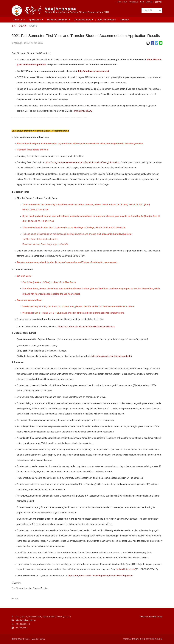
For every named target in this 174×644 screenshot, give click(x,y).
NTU (120, 2)
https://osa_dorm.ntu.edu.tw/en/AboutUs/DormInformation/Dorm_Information (83, 162)
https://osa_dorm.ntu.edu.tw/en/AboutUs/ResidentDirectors (86, 327)
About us (18, 20)
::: (116, 2)
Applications (35, 20)
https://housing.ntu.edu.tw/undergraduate (111, 356)
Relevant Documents (58, 20)
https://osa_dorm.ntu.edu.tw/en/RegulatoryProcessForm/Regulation (100, 576)
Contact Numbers (83, 20)
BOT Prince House (107, 20)
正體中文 (158, 2)
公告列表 (22, 26)
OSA (125, 2)
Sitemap (149, 2)
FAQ (142, 2)
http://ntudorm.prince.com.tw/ (94, 71)
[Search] (152, 10)
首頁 (14, 26)
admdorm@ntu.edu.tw (26, 620)
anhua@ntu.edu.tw (83, 111)
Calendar (124, 20)
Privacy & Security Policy (151, 617)
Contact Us (134, 2)
